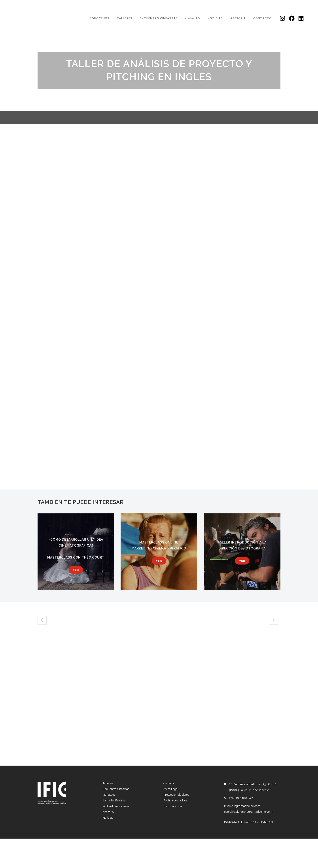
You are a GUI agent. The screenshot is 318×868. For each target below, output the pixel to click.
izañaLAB (109, 795)
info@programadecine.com (242, 806)
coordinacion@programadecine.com (248, 812)
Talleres (108, 783)
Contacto (169, 783)
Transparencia (173, 806)
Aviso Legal (171, 789)
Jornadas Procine (114, 800)
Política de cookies (175, 800)
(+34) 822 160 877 (241, 798)
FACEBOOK (250, 822)
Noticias (108, 818)
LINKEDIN (266, 822)
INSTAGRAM (233, 822)
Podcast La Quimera (116, 806)
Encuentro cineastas (116, 789)
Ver (76, 570)
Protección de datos (176, 795)
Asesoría (108, 812)
